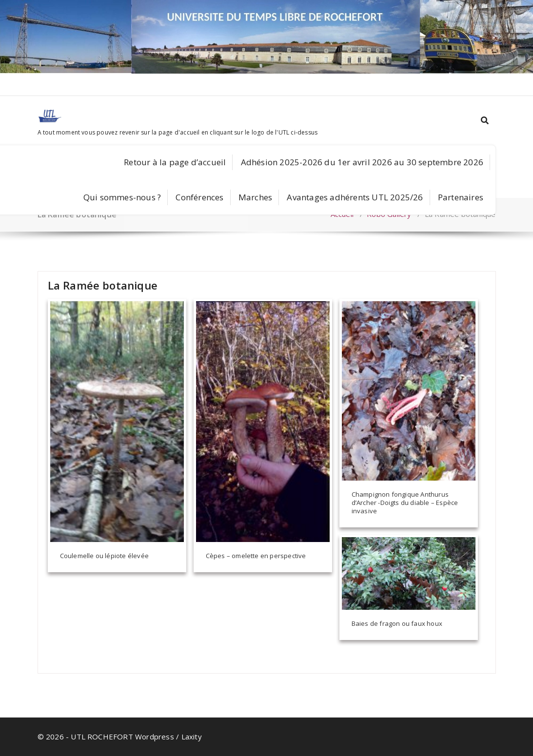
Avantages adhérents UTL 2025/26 (355, 197)
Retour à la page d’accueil (175, 162)
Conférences (199, 197)
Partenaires (461, 197)
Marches (255, 197)
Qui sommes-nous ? (122, 197)
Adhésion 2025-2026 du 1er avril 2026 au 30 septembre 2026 (362, 162)
